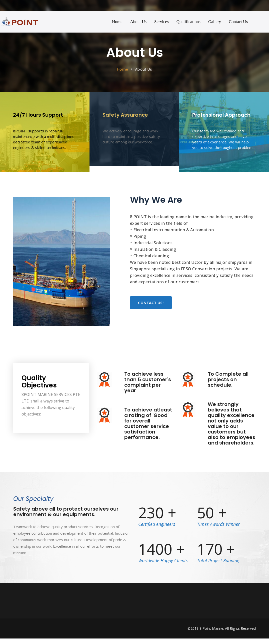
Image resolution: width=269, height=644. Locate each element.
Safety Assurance (125, 115)
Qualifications (188, 22)
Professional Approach (221, 115)
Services (161, 22)
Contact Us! (151, 303)
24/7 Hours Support (38, 115)
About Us (138, 22)
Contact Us (238, 22)
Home (117, 22)
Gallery (215, 22)
